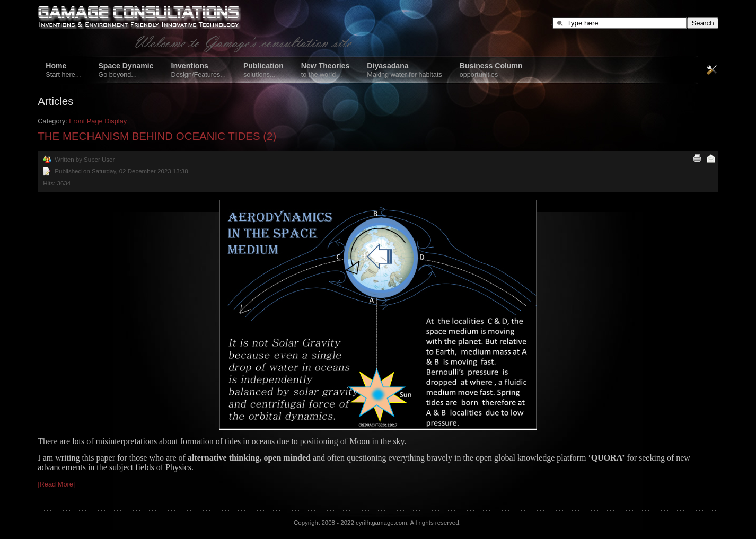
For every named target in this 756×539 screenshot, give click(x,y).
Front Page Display (98, 121)
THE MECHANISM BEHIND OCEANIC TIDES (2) (157, 136)
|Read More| (56, 484)
